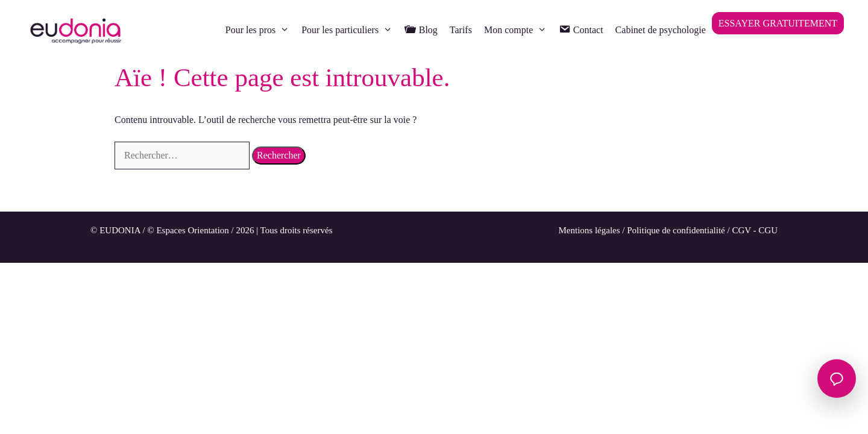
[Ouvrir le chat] (837, 379)
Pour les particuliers (350, 30)
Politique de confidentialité (676, 230)
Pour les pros (260, 30)
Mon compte (518, 30)
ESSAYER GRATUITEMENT (778, 23)
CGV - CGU (755, 230)
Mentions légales (590, 230)
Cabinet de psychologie (661, 30)
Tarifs (461, 30)
